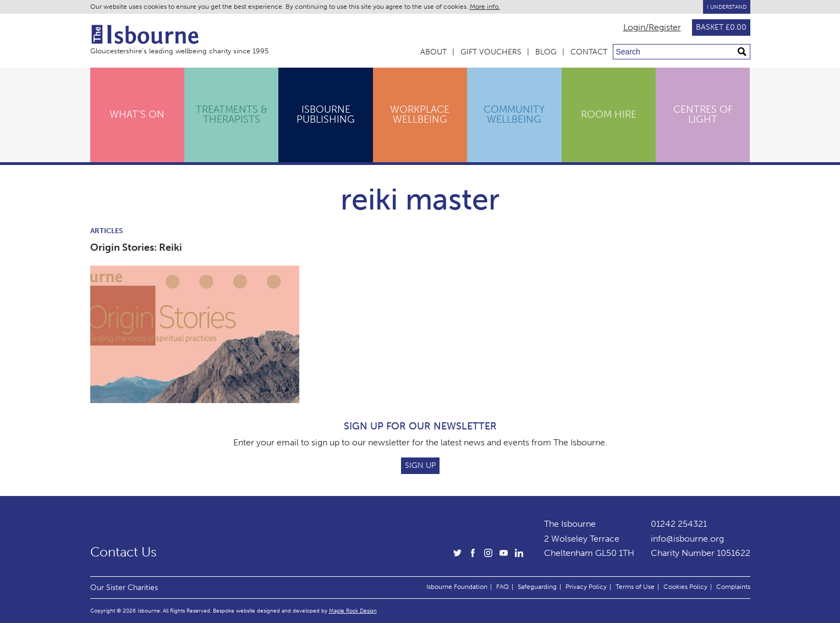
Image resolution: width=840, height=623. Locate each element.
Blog (546, 52)
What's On (137, 114)
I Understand (727, 7)
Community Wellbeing (514, 114)
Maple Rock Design (353, 611)
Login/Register (652, 27)
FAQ (503, 587)
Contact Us (123, 552)
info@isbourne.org (687, 539)
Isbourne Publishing (326, 114)
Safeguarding (537, 587)
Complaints (733, 587)
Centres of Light (703, 114)
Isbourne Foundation (457, 587)
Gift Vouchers (491, 52)
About (433, 52)
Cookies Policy (685, 587)
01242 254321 (679, 524)
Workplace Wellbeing (420, 114)
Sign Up (420, 465)
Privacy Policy (586, 587)
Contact (589, 52)
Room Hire (609, 114)
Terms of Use (635, 587)
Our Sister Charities (124, 587)
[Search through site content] (682, 52)
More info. (485, 7)
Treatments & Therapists (232, 114)
